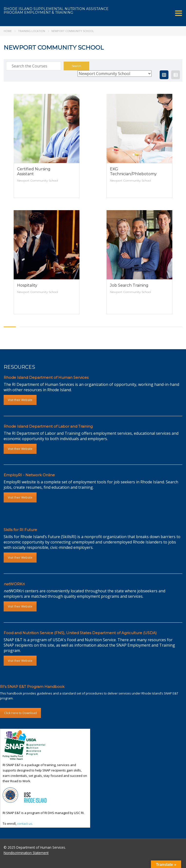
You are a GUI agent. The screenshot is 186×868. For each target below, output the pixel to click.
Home (8, 31)
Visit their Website (20, 400)
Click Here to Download (20, 713)
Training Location (32, 31)
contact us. (25, 824)
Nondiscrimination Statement (26, 853)
